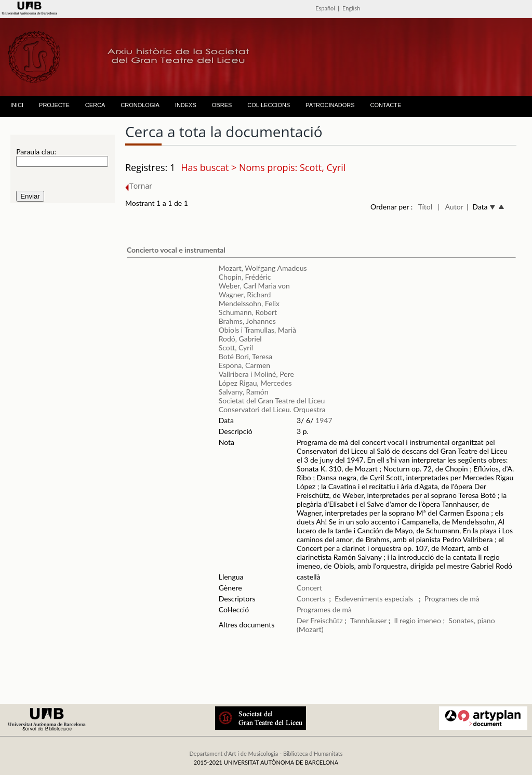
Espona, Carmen (244, 365)
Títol (425, 207)
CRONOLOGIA (140, 105)
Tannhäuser (368, 620)
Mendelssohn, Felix (249, 303)
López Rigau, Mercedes (255, 383)
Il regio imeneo (417, 620)
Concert (309, 588)
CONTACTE (386, 105)
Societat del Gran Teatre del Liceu (272, 400)
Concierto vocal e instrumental (176, 250)
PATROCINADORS (330, 105)
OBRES (222, 105)
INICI (17, 105)
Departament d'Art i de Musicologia (234, 753)
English (351, 8)
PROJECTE (54, 105)
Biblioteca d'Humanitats (313, 753)
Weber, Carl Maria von (254, 286)
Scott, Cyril (236, 347)
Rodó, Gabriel (240, 339)
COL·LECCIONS (269, 105)
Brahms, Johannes (247, 321)
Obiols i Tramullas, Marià (257, 330)
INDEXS (186, 105)
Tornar (139, 186)
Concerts (311, 599)
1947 (324, 420)
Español (325, 8)
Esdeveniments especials (375, 599)
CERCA (95, 105)
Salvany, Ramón (244, 392)
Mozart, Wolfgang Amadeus (263, 268)
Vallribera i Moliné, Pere (256, 374)
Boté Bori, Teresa (246, 356)
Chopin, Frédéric (245, 277)
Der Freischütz (320, 620)
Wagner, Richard (245, 294)
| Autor (451, 207)
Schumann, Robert (248, 312)
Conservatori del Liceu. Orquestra (272, 409)
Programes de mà (452, 599)
